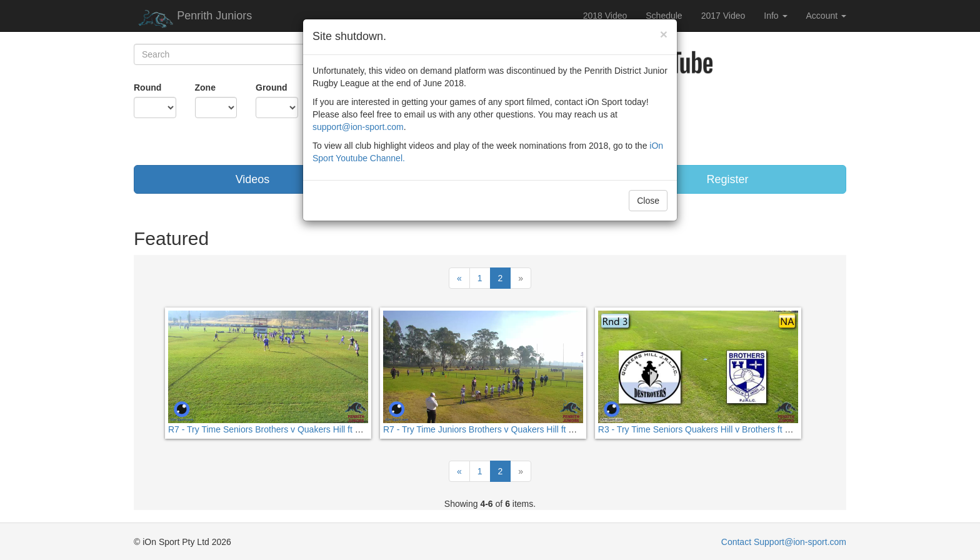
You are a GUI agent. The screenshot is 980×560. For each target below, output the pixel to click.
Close (648, 201)
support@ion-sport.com (358, 127)
